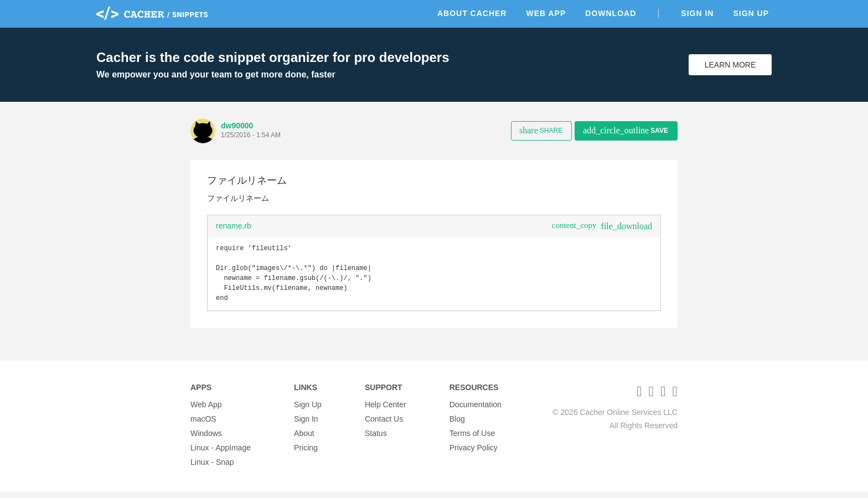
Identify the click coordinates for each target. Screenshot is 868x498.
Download (611, 13)
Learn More (730, 65)
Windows (206, 440)
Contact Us (384, 426)
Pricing (306, 454)
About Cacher (472, 13)
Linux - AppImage (221, 454)
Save (626, 130)
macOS (203, 426)
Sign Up (751, 13)
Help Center (386, 411)
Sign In (697, 13)
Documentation (476, 411)
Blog (457, 426)
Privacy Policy (474, 454)
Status (376, 440)
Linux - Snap (212, 469)
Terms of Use (472, 440)
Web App (546, 13)
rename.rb (234, 226)
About (304, 440)
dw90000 (237, 126)
